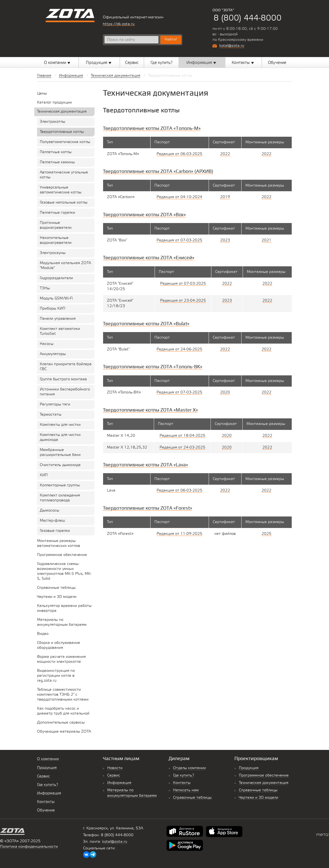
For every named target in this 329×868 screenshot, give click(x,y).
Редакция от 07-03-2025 (179, 240)
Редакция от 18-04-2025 (182, 436)
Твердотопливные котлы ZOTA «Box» (144, 214)
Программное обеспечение (264, 776)
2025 (266, 534)
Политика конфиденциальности (29, 847)
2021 (266, 240)
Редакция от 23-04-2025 (183, 301)
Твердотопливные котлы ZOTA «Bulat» (146, 323)
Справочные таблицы (192, 798)
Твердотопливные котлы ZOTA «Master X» (150, 410)
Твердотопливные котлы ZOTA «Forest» (148, 508)
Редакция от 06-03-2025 (179, 154)
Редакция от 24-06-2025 (179, 349)
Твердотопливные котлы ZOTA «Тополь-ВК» (153, 366)
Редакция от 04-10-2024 (179, 197)
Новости (115, 768)
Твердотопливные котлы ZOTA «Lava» (145, 465)
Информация (119, 783)
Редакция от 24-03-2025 (182, 448)
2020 (225, 392)
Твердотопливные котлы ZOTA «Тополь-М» (152, 128)
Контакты (182, 783)
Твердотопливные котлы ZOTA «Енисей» (149, 257)
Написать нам (186, 790)
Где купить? (184, 776)
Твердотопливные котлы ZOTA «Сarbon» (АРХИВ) (158, 171)
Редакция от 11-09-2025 (179, 534)
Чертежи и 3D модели (259, 798)
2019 (225, 197)
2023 (225, 240)
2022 (225, 154)
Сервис (114, 776)
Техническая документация (264, 783)
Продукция (249, 768)
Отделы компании (189, 768)
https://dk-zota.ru (119, 24)
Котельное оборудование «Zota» (70, 15)
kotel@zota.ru (232, 46)
